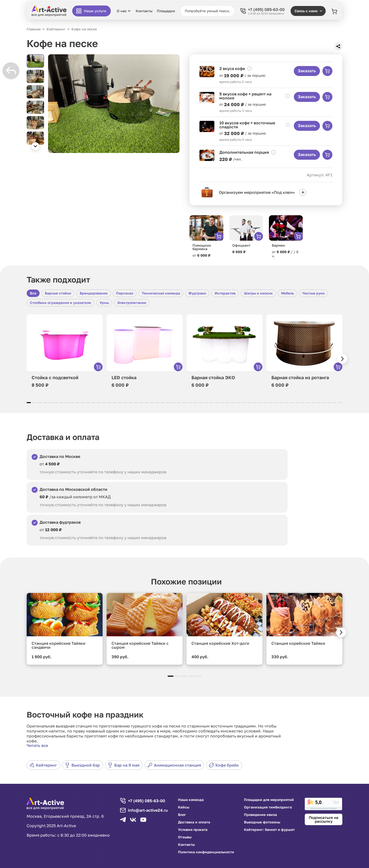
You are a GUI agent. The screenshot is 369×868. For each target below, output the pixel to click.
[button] (35, 146)
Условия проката (193, 830)
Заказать (307, 71)
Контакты (144, 11)
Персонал (125, 293)
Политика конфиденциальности (206, 852)
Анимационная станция (174, 765)
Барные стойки (58, 293)
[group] (114, 104)
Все (33, 293)
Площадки (166, 11)
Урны (104, 303)
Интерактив (225, 293)
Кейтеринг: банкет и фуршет (269, 830)
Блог (182, 815)
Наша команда (191, 800)
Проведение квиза (260, 815)
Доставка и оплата (194, 822)
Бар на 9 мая (124, 765)
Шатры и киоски (258, 293)
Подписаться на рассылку (324, 819)
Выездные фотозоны (262, 822)
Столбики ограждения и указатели (61, 303)
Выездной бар (82, 765)
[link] (323, 804)
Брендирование (94, 293)
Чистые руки (313, 293)
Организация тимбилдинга (268, 807)
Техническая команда (161, 293)
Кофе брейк (224, 765)
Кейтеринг (43, 765)
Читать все (37, 745)
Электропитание (132, 303)
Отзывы (185, 837)
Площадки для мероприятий (269, 800)
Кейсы (184, 807)
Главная (34, 29)
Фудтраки (197, 293)
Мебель (287, 293)
